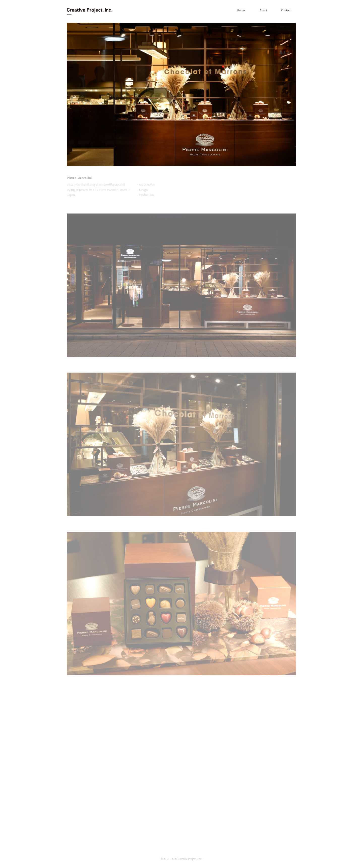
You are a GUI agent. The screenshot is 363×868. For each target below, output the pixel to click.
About (263, 10)
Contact (286, 10)
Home (241, 10)
